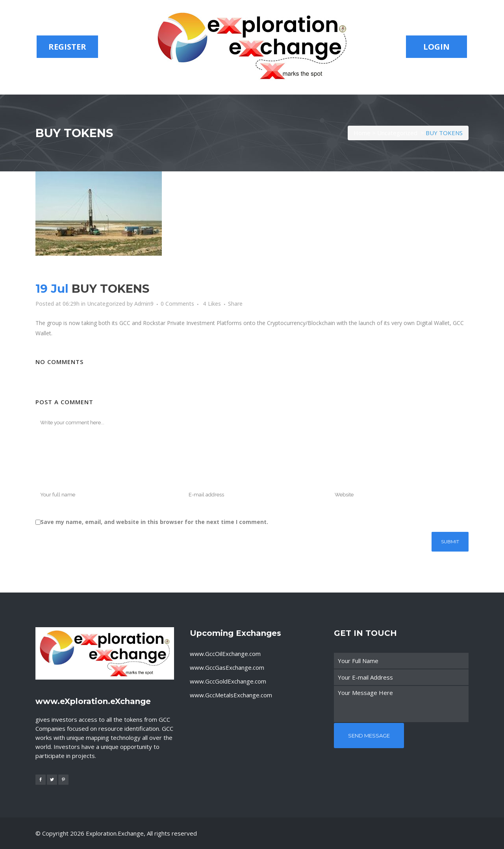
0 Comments (177, 304)
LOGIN (436, 47)
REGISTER (67, 47)
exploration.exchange (115, 833)
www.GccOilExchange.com (225, 654)
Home (362, 133)
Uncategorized (397, 133)
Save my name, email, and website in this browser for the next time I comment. (154, 522)
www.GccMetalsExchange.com (231, 695)
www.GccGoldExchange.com (228, 681)
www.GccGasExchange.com (227, 667)
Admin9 (144, 304)
